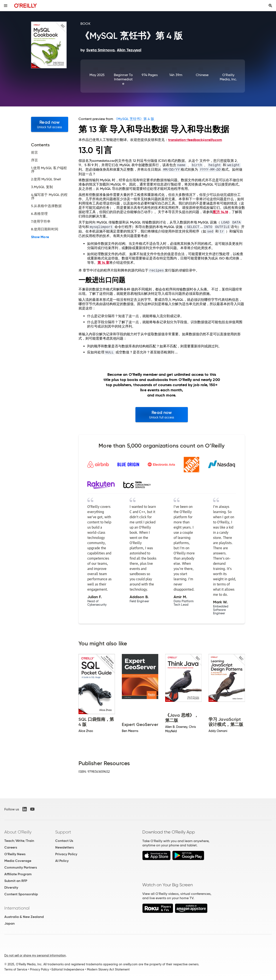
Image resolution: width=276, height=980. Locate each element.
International (17, 908)
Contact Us (64, 841)
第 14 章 (103, 263)
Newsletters (64, 847)
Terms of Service (16, 969)
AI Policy (62, 861)
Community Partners (21, 867)
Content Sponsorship (21, 894)
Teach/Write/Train (19, 841)
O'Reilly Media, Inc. (228, 77)
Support (63, 832)
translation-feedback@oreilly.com (195, 140)
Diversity (11, 887)
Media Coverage (18, 861)
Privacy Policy (66, 854)
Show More (40, 237)
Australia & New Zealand (24, 917)
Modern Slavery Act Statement (108, 969)
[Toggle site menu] (6, 6)
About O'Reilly (18, 832)
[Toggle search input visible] (270, 6)
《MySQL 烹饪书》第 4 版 (134, 119)
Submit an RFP (16, 881)
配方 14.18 (221, 212)
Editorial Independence (68, 969)
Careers (11, 847)
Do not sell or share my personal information (35, 955)
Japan (9, 923)
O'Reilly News (15, 854)
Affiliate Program (18, 874)
